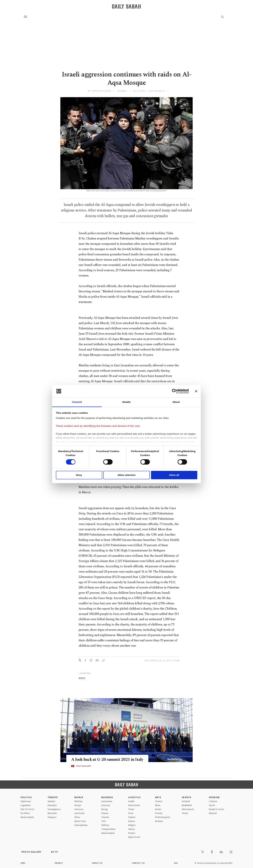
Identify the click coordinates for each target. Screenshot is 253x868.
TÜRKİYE (53, 797)
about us (97, 863)
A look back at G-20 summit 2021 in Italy (108, 759)
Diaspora (52, 817)
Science (132, 821)
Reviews (159, 821)
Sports (187, 797)
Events (158, 809)
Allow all (174, 475)
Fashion (132, 817)
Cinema (159, 801)
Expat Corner (134, 837)
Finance (105, 813)
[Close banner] (196, 391)
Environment (134, 805)
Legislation (26, 805)
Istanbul (51, 801)
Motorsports (188, 809)
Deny (79, 475)
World (79, 797)
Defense (105, 825)
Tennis (185, 813)
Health (131, 801)
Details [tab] (126, 402)
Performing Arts (163, 817)
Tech (104, 821)
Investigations (54, 809)
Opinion (214, 797)
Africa (77, 817)
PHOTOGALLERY (84, 766)
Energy (105, 809)
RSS (176, 863)
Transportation (108, 829)
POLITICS (26, 797)
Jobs (23, 863)
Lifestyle (134, 797)
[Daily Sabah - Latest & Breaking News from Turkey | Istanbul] (126, 6)
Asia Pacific (80, 813)
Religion (132, 825)
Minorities (52, 813)
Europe (78, 805)
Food (131, 813)
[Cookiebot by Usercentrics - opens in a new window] (174, 391)
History (132, 829)
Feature (132, 833)
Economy (106, 805)
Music (158, 805)
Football (186, 801)
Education (52, 805)
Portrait (159, 813)
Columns (213, 801)
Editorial (213, 813)
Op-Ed (212, 805)
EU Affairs (25, 813)
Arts (158, 797)
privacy (59, 863)
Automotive (107, 801)
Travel (131, 809)
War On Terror (28, 809)
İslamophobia (81, 825)
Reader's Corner (217, 809)
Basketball (187, 805)
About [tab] (176, 402)
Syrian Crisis (80, 821)
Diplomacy (26, 801)
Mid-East (78, 801)
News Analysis (27, 817)
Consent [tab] (77, 402)
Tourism (105, 817)
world (82, 678)
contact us (138, 863)
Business (107, 797)
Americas (79, 809)
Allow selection (126, 475)
